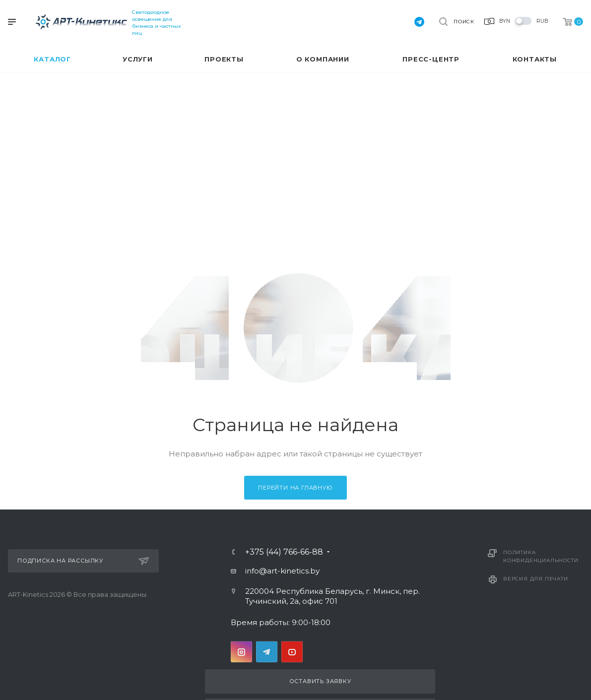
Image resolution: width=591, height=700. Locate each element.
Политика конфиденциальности (541, 556)
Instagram (241, 652)
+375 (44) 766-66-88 (284, 552)
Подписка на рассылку (83, 561)
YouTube (292, 652)
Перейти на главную (295, 488)
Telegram (267, 652)
